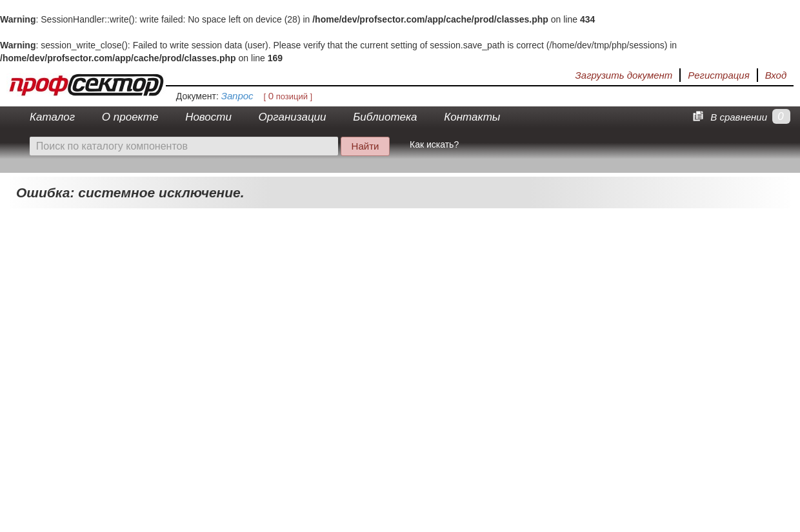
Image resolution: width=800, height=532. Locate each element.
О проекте (130, 117)
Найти (365, 146)
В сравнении (728, 117)
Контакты (472, 117)
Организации (293, 117)
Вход (776, 75)
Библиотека (385, 117)
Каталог (52, 117)
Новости (208, 117)
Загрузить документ (624, 75)
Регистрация (718, 75)
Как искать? (434, 144)
